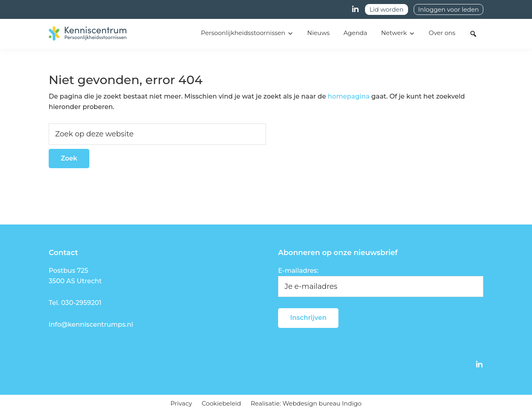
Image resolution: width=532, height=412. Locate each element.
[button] (473, 34)
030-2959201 (81, 303)
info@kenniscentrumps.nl (91, 324)
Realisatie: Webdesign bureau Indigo (306, 403)
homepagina (348, 96)
